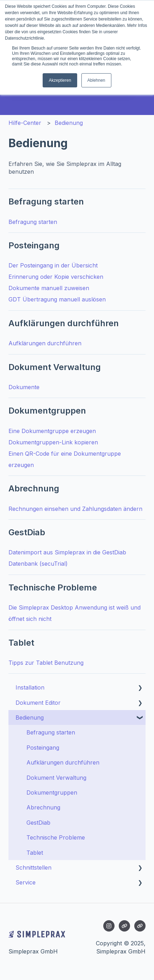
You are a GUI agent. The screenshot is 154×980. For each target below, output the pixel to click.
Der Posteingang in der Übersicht (53, 265)
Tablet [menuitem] (35, 853)
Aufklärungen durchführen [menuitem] (63, 762)
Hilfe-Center (25, 123)
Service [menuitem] (26, 882)
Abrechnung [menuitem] (43, 807)
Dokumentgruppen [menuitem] (52, 792)
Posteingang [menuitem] (43, 748)
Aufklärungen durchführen (45, 343)
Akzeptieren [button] (60, 80)
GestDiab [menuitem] (38, 823)
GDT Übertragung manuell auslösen (57, 299)
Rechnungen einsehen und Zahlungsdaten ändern (75, 509)
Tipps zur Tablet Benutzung (46, 663)
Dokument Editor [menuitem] (38, 703)
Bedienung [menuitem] (30, 717)
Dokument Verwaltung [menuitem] (56, 778)
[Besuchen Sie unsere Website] (124, 926)
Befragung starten (33, 222)
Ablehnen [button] (96, 80)
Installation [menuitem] (30, 687)
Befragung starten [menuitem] (51, 732)
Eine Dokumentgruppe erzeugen (52, 431)
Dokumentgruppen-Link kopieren (53, 442)
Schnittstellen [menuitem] (33, 867)
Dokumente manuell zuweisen (49, 288)
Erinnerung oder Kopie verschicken (56, 277)
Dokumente (24, 387)
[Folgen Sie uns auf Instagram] (109, 926)
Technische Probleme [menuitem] (56, 837)
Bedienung (69, 123)
